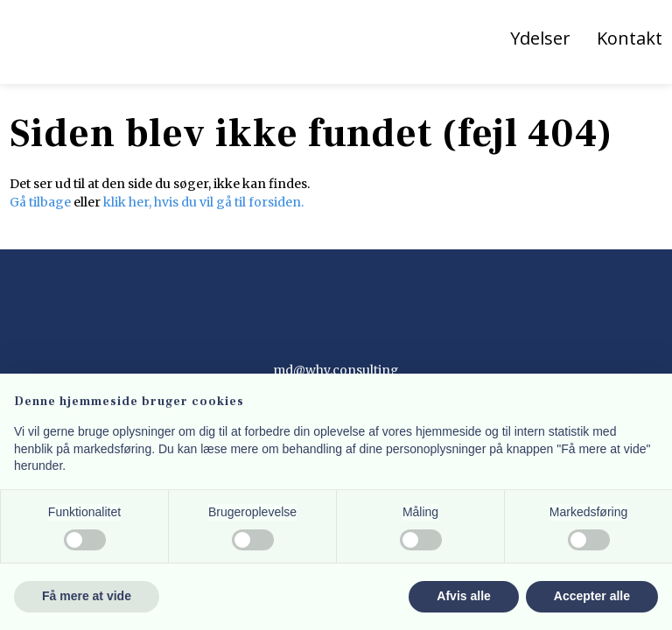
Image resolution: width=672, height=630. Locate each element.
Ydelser (540, 38)
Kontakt (630, 38)
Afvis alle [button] (463, 596)
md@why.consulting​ (336, 370)
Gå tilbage (40, 202)
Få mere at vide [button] (87, 596)
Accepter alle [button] (592, 596)
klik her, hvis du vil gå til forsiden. (203, 202)
